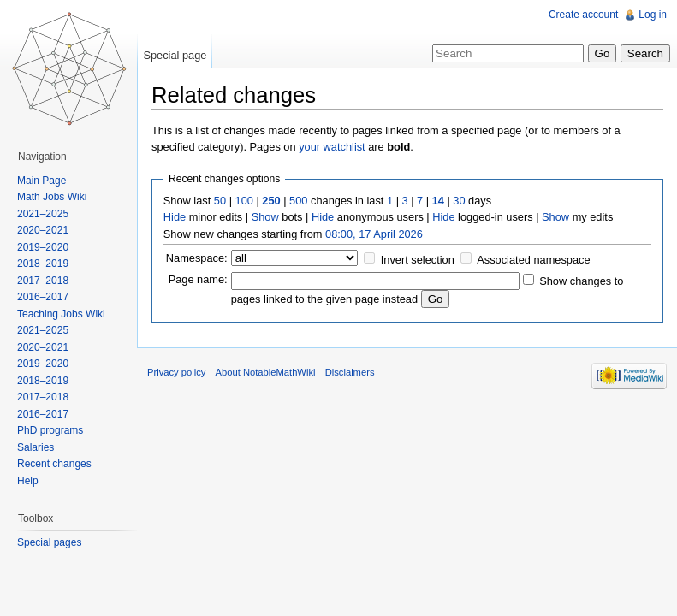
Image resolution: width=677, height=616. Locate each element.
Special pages (49, 542)
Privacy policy (176, 372)
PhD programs (50, 430)
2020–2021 (43, 230)
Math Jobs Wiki (52, 197)
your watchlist (332, 147)
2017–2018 (43, 281)
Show (265, 217)
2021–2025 (43, 214)
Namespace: (197, 258)
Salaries (36, 447)
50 (220, 201)
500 (298, 201)
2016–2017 (43, 297)
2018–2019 (43, 264)
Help (28, 481)
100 (244, 201)
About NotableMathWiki (266, 372)
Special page (175, 55)
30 (459, 201)
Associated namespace (533, 260)
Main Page (42, 181)
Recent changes (54, 464)
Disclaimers (350, 372)
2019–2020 (43, 247)
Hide (175, 217)
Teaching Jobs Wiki (61, 314)
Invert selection (418, 260)
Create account (583, 15)
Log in (653, 15)
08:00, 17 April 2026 (374, 234)
